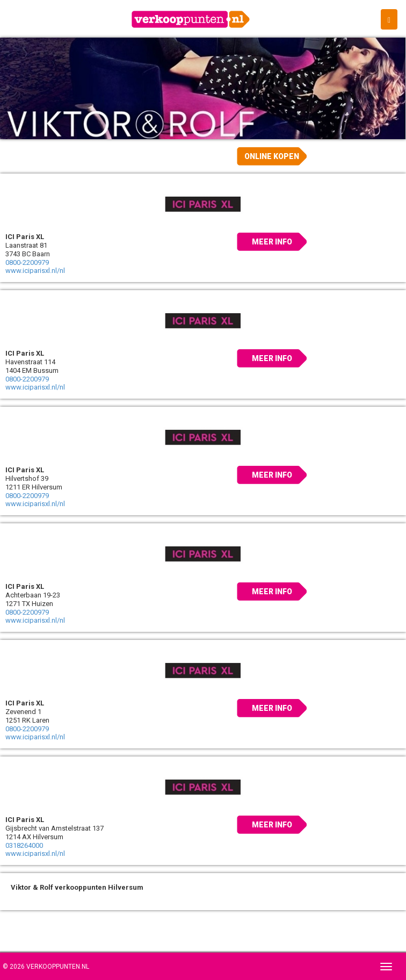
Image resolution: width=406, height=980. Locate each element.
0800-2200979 (27, 262)
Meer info (272, 242)
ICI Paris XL (25, 237)
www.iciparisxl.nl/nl (35, 271)
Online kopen (272, 156)
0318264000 (24, 845)
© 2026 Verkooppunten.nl (46, 967)
